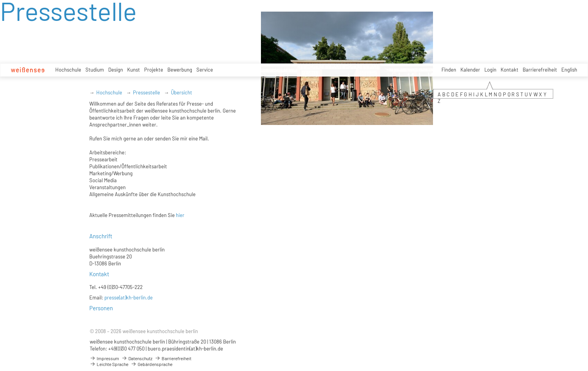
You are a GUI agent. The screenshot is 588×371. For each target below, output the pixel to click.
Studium (95, 70)
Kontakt (510, 70)
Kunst (134, 70)
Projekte (154, 70)
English (569, 70)
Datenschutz (137, 358)
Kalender (470, 70)
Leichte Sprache (109, 364)
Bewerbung (180, 70)
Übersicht (182, 92)
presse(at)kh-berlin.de (129, 297)
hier (180, 215)
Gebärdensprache (152, 364)
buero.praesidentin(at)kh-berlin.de (185, 349)
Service (205, 70)
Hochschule (68, 70)
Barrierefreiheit (540, 70)
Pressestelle (147, 92)
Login (490, 70)
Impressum (104, 358)
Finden (449, 70)
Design (116, 70)
